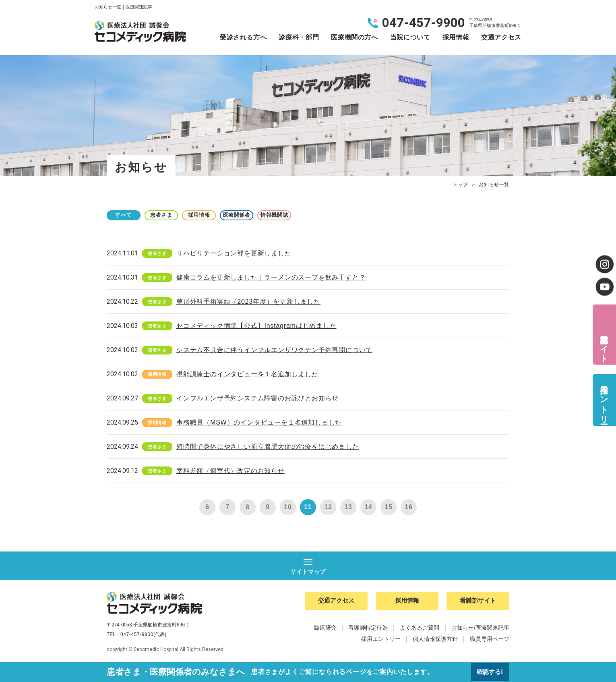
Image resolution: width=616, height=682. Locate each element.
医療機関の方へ (354, 37)
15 (388, 507)
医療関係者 (260, 215)
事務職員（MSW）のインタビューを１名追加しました (259, 422)
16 (408, 507)
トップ (461, 184)
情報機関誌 (304, 215)
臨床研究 (325, 629)
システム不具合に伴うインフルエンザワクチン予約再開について (274, 350)
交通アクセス (501, 37)
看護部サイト (604, 343)
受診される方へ (243, 37)
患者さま (171, 215)
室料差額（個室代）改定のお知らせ (230, 471)
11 (308, 507)
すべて (127, 215)
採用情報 (456, 37)
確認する (488, 672)
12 (328, 507)
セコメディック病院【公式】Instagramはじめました (256, 326)
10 (288, 507)
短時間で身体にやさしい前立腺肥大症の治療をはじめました (268, 447)
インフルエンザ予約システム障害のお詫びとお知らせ (257, 398)
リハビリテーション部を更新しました (234, 253)
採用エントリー (604, 400)
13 (348, 507)
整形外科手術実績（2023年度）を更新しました (248, 302)
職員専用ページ (490, 641)
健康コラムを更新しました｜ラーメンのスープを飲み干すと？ (271, 277)
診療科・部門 (299, 37)
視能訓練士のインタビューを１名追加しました (247, 374)
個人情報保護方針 (435, 641)
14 (368, 507)
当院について (410, 37)
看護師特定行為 (368, 629)
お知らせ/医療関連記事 (480, 629)
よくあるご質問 (420, 629)
